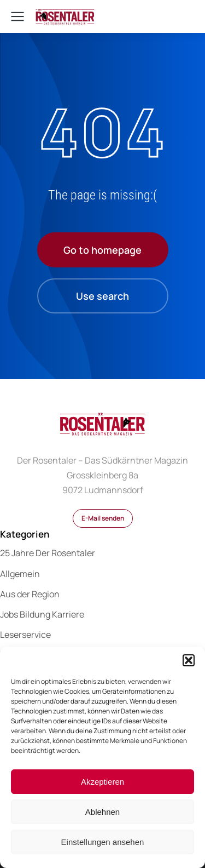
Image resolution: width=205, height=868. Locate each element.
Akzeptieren (102, 782)
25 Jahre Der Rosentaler (48, 553)
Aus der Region (30, 594)
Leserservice (25, 635)
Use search (102, 296)
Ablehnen (102, 812)
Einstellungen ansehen (103, 842)
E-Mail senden (103, 518)
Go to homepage (102, 250)
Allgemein (20, 574)
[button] (189, 660)
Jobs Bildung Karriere (42, 614)
